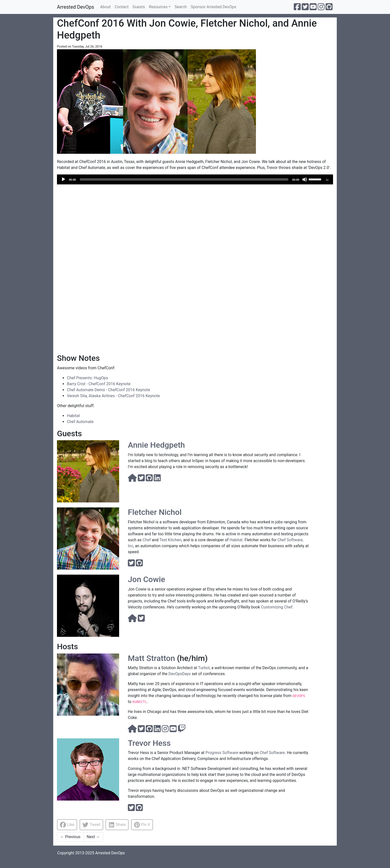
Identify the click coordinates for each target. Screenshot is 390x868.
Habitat (73, 416)
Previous (70, 837)
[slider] (184, 179)
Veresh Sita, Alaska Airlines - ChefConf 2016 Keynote (113, 396)
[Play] (63, 179)
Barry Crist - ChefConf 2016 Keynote (99, 384)
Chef (147, 540)
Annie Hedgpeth (156, 445)
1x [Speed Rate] (327, 180)
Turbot (204, 668)
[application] (195, 179)
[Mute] (305, 179)
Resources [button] (158, 7)
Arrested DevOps (75, 7)
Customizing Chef (277, 607)
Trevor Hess (149, 743)
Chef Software (272, 753)
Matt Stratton (151, 658)
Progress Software (222, 753)
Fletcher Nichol (155, 512)
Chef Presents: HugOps (87, 378)
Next (93, 837)
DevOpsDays (180, 674)
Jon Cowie (146, 579)
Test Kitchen (170, 540)
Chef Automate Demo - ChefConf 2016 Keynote (108, 390)
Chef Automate (80, 422)
